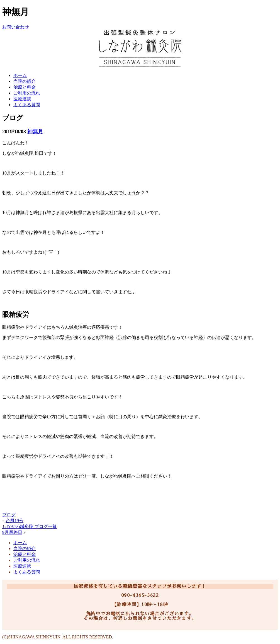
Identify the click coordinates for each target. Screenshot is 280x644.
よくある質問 (27, 105)
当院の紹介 (25, 81)
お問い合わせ (16, 27)
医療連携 (22, 99)
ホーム (20, 75)
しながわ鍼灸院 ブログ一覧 (30, 526)
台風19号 (14, 521)
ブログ (9, 515)
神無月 (35, 131)
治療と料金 (25, 87)
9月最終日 (12, 532)
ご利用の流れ (27, 93)
